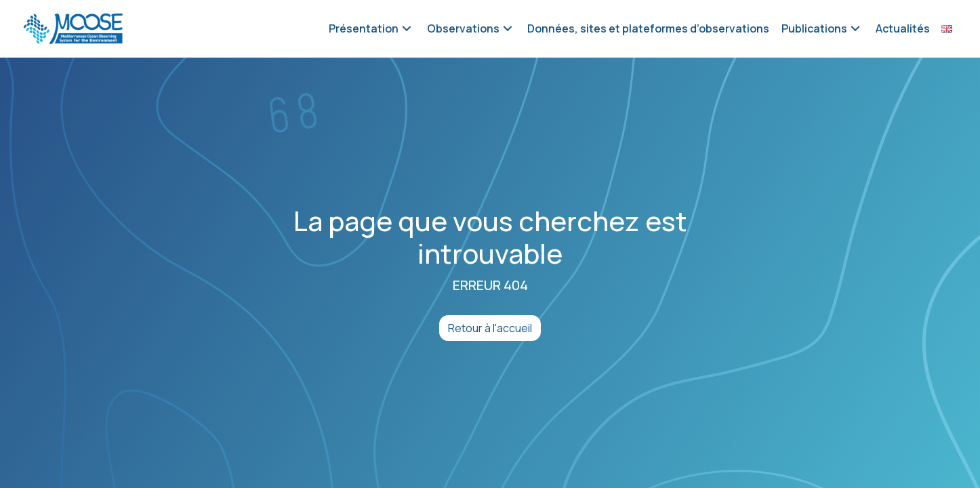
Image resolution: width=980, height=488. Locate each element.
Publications (814, 28)
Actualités (903, 28)
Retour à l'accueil (490, 328)
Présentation (364, 28)
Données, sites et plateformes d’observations (648, 28)
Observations (463, 28)
